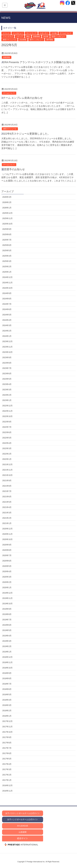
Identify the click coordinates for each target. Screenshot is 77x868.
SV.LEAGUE (23, 826)
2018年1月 (7, 716)
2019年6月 (7, 625)
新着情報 (37, 36)
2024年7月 (7, 304)
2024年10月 (7, 288)
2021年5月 (7, 502)
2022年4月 (7, 443)
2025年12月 (7, 213)
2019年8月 (7, 614)
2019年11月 (7, 598)
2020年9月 (7, 545)
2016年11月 (7, 791)
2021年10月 (7, 475)
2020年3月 (7, 577)
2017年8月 (7, 743)
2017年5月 (7, 759)
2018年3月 (7, 705)
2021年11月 (7, 470)
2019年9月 (7, 609)
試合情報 (23, 40)
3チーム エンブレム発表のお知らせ (22, 98)
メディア (20, 36)
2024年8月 (7, 299)
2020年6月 (7, 561)
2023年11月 (7, 347)
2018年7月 (7, 684)
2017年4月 (7, 764)
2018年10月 (7, 668)
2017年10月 (7, 732)
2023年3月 (7, 390)
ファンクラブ (8, 36)
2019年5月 (7, 630)
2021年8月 (7, 486)
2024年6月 (7, 309)
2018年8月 (7, 678)
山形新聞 (23, 832)
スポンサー (44, 33)
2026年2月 (7, 202)
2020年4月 (7, 571)
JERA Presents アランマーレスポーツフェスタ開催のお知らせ (38, 62)
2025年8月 (7, 234)
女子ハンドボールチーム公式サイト (23, 819)
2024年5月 (7, 315)
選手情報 (50, 40)
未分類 (46, 36)
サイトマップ (31, 33)
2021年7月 (7, 491)
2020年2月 (7, 582)
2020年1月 (7, 587)
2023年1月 (7, 400)
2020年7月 (7, 555)
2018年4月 (7, 700)
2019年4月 (7, 636)
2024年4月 (7, 320)
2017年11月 (7, 727)
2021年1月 (7, 523)
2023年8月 (7, 363)
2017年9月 (7, 737)
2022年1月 (7, 459)
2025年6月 (7, 245)
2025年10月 (7, 224)
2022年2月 (7, 454)
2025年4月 (7, 256)
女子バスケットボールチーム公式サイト (23, 813)
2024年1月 (7, 336)
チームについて (66, 33)
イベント (6, 33)
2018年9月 (7, 673)
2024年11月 (7, 283)
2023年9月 (7, 357)
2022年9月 (7, 422)
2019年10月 (7, 604)
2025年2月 (7, 267)
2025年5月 (7, 250)
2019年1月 (7, 652)
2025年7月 (7, 240)
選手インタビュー (36, 40)
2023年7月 (7, 368)
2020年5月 (7, 566)
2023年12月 (7, 341)
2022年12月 (7, 406)
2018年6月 (7, 689)
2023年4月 (7, 384)
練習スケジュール (9, 40)
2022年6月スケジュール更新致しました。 (26, 134)
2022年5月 (7, 438)
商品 (28, 36)
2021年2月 (7, 518)
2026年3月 (7, 197)
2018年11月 (7, 662)
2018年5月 (7, 694)
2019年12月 (7, 593)
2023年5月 (7, 379)
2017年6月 (7, 753)
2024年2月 (7, 331)
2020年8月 (7, 550)
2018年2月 (7, 711)
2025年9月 (7, 229)
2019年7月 (7, 620)
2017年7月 (7, 748)
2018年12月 (7, 657)
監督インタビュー (58, 36)
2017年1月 (7, 780)
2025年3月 (7, 261)
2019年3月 (7, 641)
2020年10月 (7, 539)
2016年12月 (7, 785)
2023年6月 (7, 374)
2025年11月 (7, 218)
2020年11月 (7, 534)
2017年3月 (7, 769)
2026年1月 (7, 208)
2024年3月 (7, 325)
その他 (54, 33)
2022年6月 (7, 432)
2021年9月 (7, 480)
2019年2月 (7, 646)
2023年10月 (7, 352)
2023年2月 (7, 395)
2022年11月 (7, 411)
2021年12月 (7, 464)
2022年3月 (7, 448)
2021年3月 (7, 513)
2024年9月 (7, 293)
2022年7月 (7, 427)
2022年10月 (7, 416)
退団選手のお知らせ (13, 169)
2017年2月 (7, 775)
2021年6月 (7, 497)
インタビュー (18, 33)
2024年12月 (7, 277)
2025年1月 (7, 272)
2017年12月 (7, 721)
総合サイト (23, 838)
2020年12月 (7, 529)
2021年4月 (7, 507)
